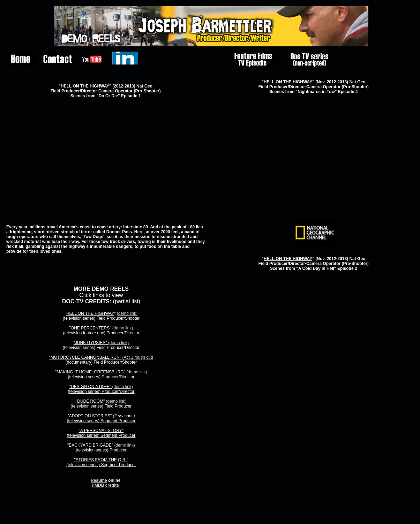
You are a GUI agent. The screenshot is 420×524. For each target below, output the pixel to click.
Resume (99, 480)
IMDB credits (106, 485)
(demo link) (127, 313)
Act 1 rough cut (138, 357)
